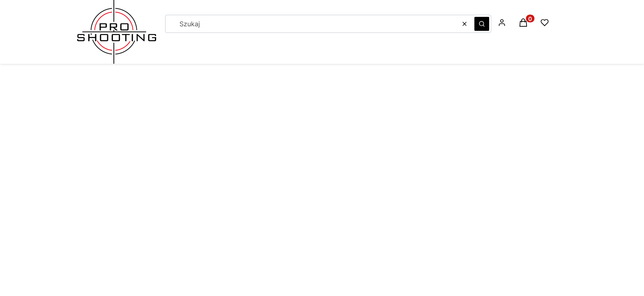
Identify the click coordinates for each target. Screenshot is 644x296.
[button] (482, 24)
